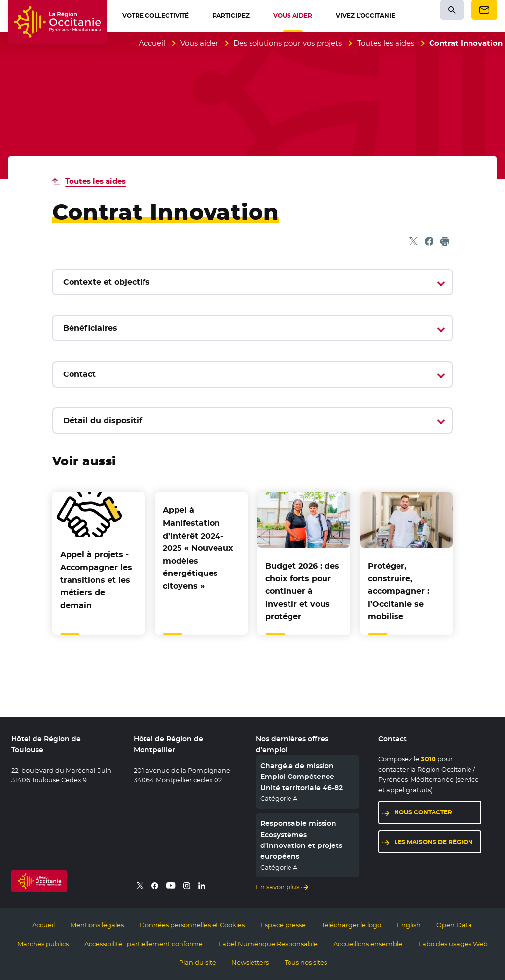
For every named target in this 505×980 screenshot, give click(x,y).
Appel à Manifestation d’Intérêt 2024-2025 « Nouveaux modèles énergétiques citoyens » (198, 548)
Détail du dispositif (103, 421)
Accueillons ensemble (368, 944)
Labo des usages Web (453, 944)
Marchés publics (43, 944)
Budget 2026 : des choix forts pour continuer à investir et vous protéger (302, 591)
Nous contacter (423, 812)
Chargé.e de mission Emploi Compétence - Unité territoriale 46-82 (302, 777)
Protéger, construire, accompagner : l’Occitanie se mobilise (398, 591)
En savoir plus (278, 887)
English (409, 925)
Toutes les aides (386, 43)
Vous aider (199, 43)
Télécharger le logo (351, 925)
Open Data (454, 925)
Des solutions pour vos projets (288, 43)
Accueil (152, 43)
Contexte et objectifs (107, 282)
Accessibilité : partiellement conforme (144, 944)
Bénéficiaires (90, 328)
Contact (79, 374)
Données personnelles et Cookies (192, 925)
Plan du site (198, 962)
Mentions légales (97, 925)
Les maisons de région (433, 842)
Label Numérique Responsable (268, 944)
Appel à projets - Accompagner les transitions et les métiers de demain (96, 580)
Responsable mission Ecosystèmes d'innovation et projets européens (301, 840)
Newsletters (250, 962)
